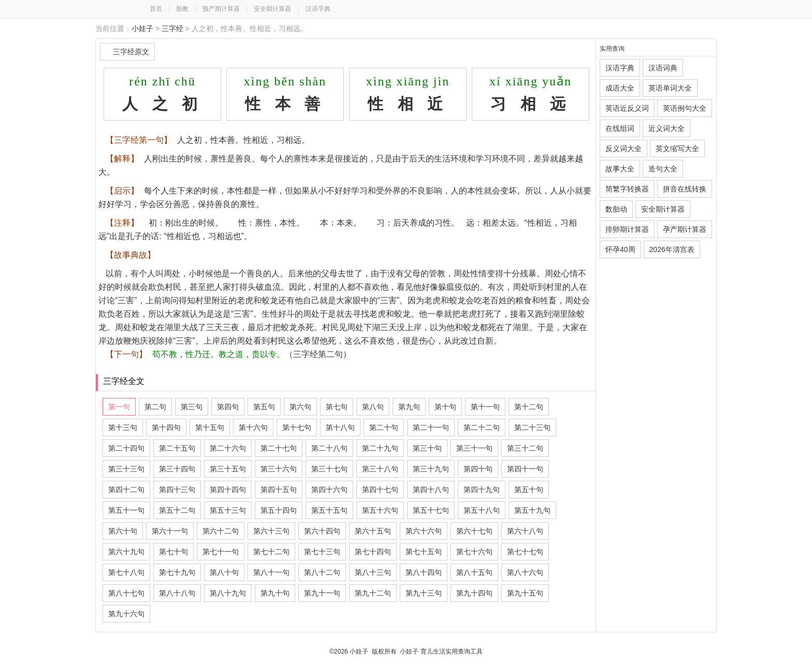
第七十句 (173, 552)
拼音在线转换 (685, 189)
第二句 (155, 407)
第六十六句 (424, 531)
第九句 (409, 407)
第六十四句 (322, 531)
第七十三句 (322, 552)
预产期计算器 (221, 9)
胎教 (182, 9)
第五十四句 (279, 510)
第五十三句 (228, 510)
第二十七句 (279, 448)
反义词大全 (624, 149)
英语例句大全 (685, 108)
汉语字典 (318, 9)
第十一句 (485, 407)
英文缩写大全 (677, 149)
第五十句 (529, 490)
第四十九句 (482, 490)
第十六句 (253, 427)
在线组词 (620, 128)
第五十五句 (329, 510)
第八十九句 (228, 593)
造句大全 (663, 169)
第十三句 (123, 427)
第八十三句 (373, 572)
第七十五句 (424, 552)
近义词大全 (666, 128)
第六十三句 (271, 531)
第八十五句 (474, 572)
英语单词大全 (670, 88)
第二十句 (384, 427)
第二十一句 (431, 427)
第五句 (264, 407)
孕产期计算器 (685, 229)
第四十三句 (177, 490)
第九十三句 (424, 593)
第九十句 (275, 593)
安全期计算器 (272, 9)
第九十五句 (525, 593)
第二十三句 (532, 427)
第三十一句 (474, 448)
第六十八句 (525, 531)
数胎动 (616, 209)
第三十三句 (126, 469)
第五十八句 (482, 510)
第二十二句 (482, 427)
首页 (156, 9)
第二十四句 (126, 448)
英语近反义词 (627, 108)
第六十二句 (221, 531)
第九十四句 (474, 593)
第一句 (119, 407)
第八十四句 (424, 572)
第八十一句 (271, 572)
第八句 (373, 407)
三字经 (172, 28)
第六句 (300, 407)
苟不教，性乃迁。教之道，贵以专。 (219, 354)
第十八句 (340, 427)
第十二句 (529, 407)
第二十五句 (177, 448)
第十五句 (210, 427)
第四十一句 (525, 469)
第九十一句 (322, 593)
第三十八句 (380, 469)
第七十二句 (271, 552)
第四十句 (478, 469)
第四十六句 (329, 490)
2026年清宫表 (672, 249)
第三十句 (427, 448)
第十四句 (166, 427)
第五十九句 (532, 510)
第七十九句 (177, 572)
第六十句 (123, 531)
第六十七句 (474, 531)
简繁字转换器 (627, 189)
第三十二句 (525, 448)
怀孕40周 (620, 249)
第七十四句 (373, 552)
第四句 (228, 407)
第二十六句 (228, 448)
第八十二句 (322, 572)
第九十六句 (126, 614)
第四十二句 (126, 490)
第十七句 (297, 427)
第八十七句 (126, 593)
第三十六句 (279, 469)
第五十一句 (126, 510)
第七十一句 (221, 552)
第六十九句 (126, 552)
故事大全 (620, 169)
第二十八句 (329, 448)
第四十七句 (380, 490)
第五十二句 (177, 510)
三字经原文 (131, 52)
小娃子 (142, 28)
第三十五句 (228, 469)
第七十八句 (126, 572)
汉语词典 (663, 68)
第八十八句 (177, 593)
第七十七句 (525, 552)
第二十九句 (380, 448)
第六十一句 (170, 531)
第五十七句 (431, 510)
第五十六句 (380, 510)
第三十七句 (329, 469)
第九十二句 (373, 593)
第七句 (337, 407)
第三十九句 (431, 469)
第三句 (192, 407)
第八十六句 (525, 572)
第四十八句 (431, 490)
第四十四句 (228, 490)
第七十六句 (474, 552)
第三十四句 (177, 469)
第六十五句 (373, 531)
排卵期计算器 (627, 229)
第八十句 (224, 572)
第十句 (445, 407)
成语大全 (620, 88)
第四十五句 (279, 490)
